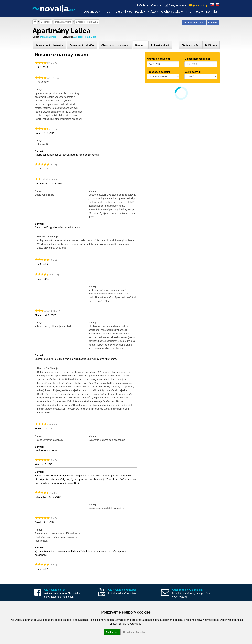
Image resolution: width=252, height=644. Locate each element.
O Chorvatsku (172, 12)
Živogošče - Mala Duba (87, 22)
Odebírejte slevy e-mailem (187, 590)
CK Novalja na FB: (55, 590)
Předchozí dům (190, 45)
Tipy (108, 12)
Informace (194, 12)
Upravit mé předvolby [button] (134, 632)
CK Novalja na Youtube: (122, 590)
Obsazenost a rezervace (115, 45)
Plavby (140, 12)
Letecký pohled (160, 45)
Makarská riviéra (63, 22)
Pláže (153, 12)
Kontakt (213, 12)
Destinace (92, 12)
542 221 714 (199, 5)
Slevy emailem (175, 5)
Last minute (124, 12)
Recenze (140, 45)
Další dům (211, 45)
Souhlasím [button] (112, 632)
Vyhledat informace (148, 5)
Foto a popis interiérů (82, 45)
